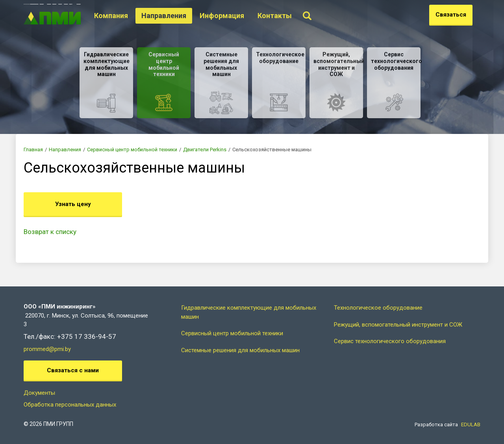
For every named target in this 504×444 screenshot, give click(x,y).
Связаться (451, 15)
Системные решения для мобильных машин (240, 350)
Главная (33, 150)
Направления (176, 16)
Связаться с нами (73, 370)
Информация (234, 16)
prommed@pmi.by (47, 349)
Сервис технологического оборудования (390, 341)
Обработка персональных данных (70, 405)
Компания (123, 16)
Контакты (287, 16)
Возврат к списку (50, 232)
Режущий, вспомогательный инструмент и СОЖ (398, 325)
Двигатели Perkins (205, 150)
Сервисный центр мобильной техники (132, 150)
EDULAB (471, 424)
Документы (39, 393)
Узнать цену (73, 204)
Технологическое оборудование (378, 308)
